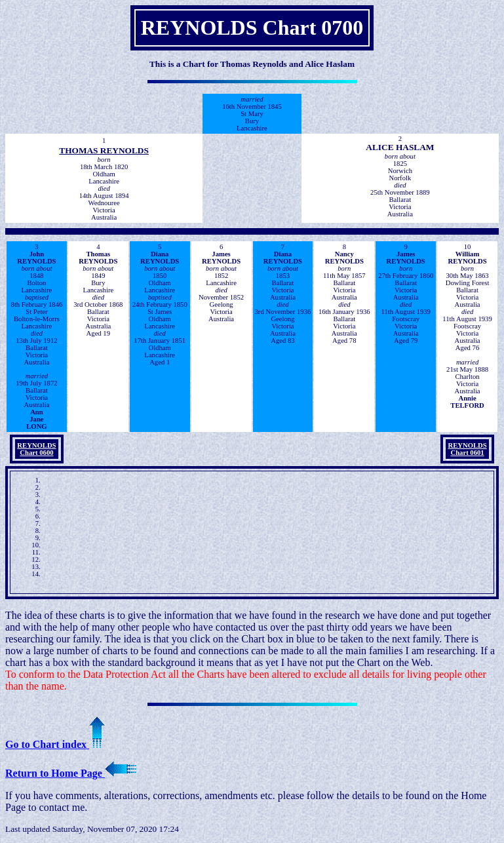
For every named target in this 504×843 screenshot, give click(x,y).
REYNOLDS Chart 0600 (36, 449)
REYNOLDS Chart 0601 (467, 449)
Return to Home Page (71, 773)
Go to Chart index (55, 744)
